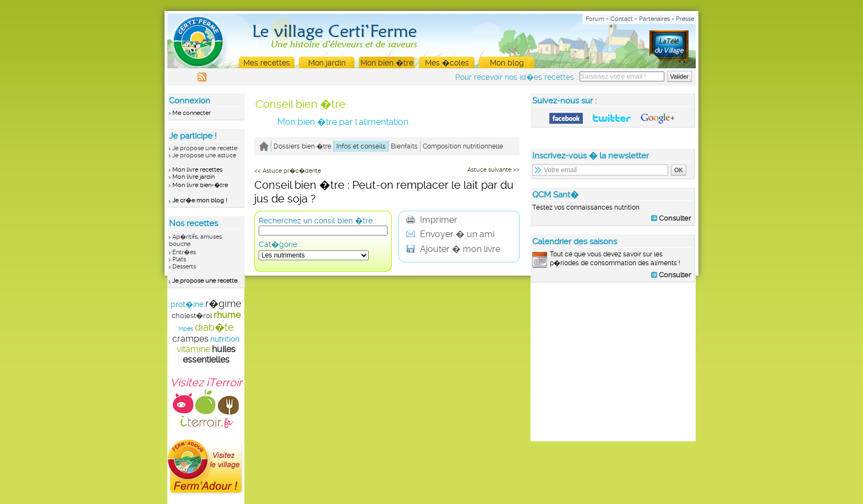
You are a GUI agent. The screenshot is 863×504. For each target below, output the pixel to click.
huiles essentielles (209, 354)
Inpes (186, 329)
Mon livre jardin (193, 177)
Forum (595, 19)
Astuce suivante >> (493, 170)
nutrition (225, 339)
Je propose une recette (205, 148)
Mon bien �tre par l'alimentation (343, 122)
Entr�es (184, 252)
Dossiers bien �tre (302, 146)
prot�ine (187, 304)
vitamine (193, 349)
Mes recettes (267, 63)
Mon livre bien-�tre (200, 185)
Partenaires (654, 19)
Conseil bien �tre (301, 104)
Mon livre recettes (197, 170)
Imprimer (432, 220)
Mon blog (507, 63)
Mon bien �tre (387, 63)
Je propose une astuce (204, 155)
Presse (685, 19)
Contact (622, 19)
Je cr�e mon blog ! (200, 201)
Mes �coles (447, 63)
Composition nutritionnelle (463, 146)
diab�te (214, 327)
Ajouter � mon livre (453, 249)
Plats (179, 259)
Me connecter (192, 113)
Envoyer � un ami (450, 234)
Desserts (184, 267)
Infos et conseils (361, 146)
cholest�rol (192, 316)
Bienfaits (404, 146)
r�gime (223, 303)
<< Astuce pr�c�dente (288, 171)
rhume (227, 315)
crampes (190, 339)
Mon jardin (327, 63)
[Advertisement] (613, 361)
